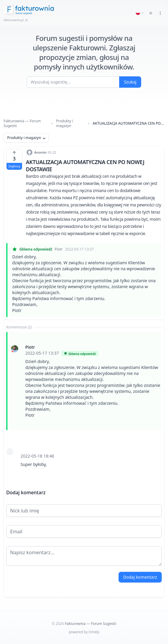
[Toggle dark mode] (151, 13)
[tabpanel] (84, 406)
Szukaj (130, 82)
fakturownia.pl (16, 20)
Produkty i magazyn (64, 123)
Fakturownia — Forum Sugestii (22, 123)
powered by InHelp (84, 632)
